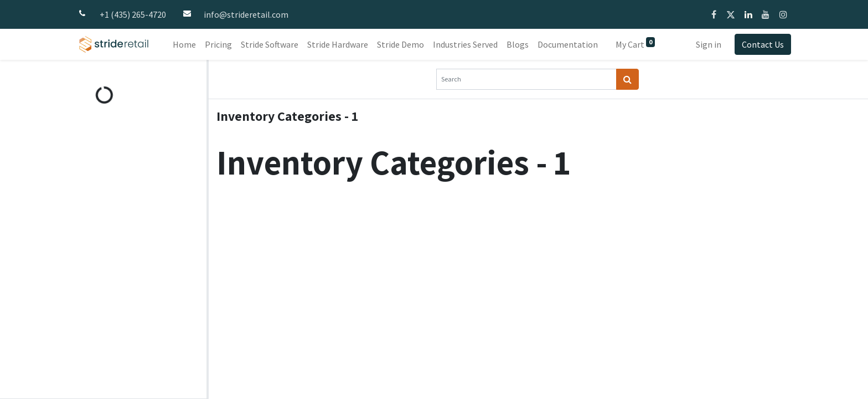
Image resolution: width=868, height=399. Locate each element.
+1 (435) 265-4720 (133, 14)
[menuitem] (184, 44)
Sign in (709, 44)
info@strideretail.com (246, 14)
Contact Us (763, 44)
